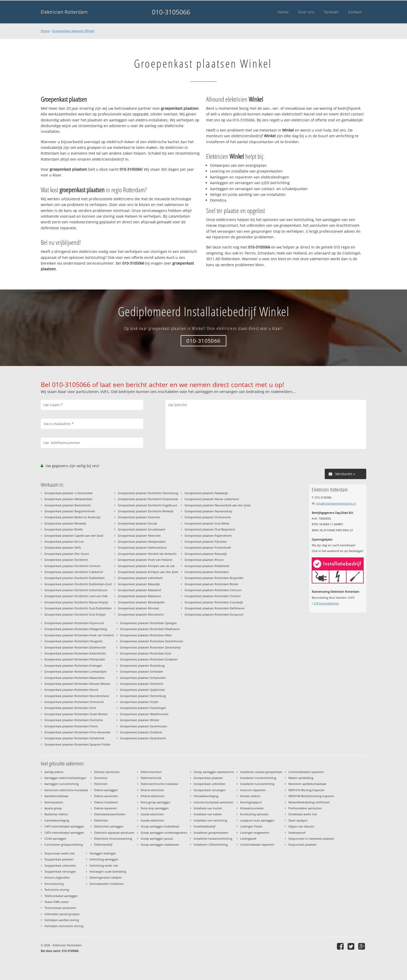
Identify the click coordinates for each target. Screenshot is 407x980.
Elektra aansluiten (106, 796)
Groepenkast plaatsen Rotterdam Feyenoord (74, 623)
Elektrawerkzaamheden (110, 814)
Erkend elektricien (153, 796)
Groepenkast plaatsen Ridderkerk (207, 566)
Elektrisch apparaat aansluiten (114, 833)
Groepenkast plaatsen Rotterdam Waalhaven (150, 629)
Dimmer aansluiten (107, 772)
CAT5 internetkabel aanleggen (64, 826)
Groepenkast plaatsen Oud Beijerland (210, 529)
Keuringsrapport (251, 802)
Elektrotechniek (151, 778)
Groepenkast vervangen (210, 790)
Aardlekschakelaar (56, 796)
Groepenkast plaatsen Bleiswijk (65, 523)
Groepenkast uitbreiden (210, 784)
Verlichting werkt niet (104, 865)
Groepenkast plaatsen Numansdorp (208, 511)
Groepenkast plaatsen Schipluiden (143, 678)
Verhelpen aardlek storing (62, 920)
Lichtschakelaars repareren (306, 772)
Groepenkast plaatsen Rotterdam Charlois (213, 596)
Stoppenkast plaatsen (59, 859)
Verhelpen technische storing (64, 926)
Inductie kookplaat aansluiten (214, 802)
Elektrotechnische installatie (159, 784)
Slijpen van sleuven (301, 826)
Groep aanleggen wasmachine (214, 772)
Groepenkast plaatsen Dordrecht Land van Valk (76, 596)
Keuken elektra (250, 796)
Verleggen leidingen (103, 853)
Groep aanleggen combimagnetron (164, 833)
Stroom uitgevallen (57, 877)
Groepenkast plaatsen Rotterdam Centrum (213, 590)
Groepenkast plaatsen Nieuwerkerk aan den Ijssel (218, 505)
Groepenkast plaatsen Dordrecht (66, 560)
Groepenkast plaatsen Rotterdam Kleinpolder (75, 659)
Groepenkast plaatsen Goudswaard (141, 529)
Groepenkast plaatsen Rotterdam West (146, 635)
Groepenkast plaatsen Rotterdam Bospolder (214, 578)
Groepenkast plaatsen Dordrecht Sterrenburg (148, 493)
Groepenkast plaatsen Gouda (137, 523)
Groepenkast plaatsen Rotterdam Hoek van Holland (79, 635)
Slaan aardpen (298, 820)
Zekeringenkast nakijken (106, 877)
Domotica (101, 778)
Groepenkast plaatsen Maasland (139, 590)
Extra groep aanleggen (156, 802)
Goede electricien (152, 814)
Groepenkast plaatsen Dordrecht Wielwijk (146, 511)
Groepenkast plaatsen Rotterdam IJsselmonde (75, 647)
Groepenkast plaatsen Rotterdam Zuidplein (149, 659)
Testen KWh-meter (57, 902)
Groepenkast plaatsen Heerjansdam (142, 541)
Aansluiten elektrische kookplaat (66, 790)
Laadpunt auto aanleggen (257, 820)
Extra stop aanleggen (155, 808)
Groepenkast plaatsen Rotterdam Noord (71, 690)
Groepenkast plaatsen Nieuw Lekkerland (212, 499)
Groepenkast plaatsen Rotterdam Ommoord (74, 702)
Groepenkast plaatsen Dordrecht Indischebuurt (76, 590)
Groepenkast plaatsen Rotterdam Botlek (211, 584)
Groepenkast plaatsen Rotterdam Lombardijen (76, 671)
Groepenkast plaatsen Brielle (64, 529)
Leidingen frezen (251, 826)
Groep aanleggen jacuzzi (157, 838)
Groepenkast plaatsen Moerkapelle (141, 602)
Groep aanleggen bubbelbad (160, 826)
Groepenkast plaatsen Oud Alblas (207, 523)
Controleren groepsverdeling (64, 844)
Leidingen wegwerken (255, 833)
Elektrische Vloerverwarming (113, 838)
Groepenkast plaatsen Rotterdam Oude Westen (76, 714)
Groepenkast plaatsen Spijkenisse (142, 690)
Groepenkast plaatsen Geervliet (139, 517)
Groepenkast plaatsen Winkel (73, 31)
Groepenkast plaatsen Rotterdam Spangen (148, 623)
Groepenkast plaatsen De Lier (64, 541)
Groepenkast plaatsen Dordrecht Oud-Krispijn (75, 614)
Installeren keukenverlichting (213, 838)
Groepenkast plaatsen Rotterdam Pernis (71, 726)
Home (45, 31)
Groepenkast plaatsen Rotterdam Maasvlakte (74, 678)
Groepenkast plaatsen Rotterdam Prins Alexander (77, 732)
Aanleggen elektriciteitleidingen (65, 778)
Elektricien (101, 820)
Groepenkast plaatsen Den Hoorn (67, 554)
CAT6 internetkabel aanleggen (64, 833)
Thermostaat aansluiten (60, 908)
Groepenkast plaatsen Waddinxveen (144, 714)
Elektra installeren (106, 802)
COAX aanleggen (55, 838)
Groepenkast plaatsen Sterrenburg (143, 696)
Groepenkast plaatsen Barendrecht (68, 505)
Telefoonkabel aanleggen (61, 896)
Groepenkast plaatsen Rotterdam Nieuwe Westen (77, 684)
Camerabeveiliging (57, 820)
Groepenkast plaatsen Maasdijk (139, 584)
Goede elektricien (152, 820)
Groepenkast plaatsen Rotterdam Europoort (214, 614)
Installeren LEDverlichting (211, 844)
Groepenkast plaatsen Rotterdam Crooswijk (214, 602)
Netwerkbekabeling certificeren (309, 802)
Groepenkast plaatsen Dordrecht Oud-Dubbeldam (78, 608)
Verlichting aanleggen (104, 859)
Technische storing (57, 890)
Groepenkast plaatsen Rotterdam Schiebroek (74, 738)
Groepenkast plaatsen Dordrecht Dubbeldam (74, 578)
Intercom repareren (253, 790)
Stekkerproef (297, 833)
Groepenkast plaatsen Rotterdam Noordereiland (77, 696)
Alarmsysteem (54, 802)
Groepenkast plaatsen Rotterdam (207, 572)
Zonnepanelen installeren (107, 884)
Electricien (101, 784)
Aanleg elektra (54, 772)
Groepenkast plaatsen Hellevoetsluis (142, 547)
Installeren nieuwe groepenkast (261, 772)
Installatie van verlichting (210, 820)
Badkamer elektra (56, 814)
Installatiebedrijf (205, 826)
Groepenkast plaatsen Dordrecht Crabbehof (74, 572)
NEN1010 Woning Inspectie (306, 790)
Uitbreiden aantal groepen (62, 914)
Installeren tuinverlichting (257, 784)
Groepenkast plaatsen (208, 778)
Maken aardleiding (301, 778)
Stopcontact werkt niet (60, 853)
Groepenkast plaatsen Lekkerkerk (140, 578)
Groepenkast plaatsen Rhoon (204, 560)
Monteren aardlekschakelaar (307, 784)
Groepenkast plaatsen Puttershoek (208, 547)
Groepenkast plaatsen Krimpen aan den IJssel (148, 572)
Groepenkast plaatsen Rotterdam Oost (70, 708)
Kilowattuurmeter (252, 808)
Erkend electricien (152, 790)
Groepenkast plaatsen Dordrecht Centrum (72, 566)
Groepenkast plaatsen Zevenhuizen (144, 726)
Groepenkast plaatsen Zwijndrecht (143, 738)
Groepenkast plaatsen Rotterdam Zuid (145, 653)
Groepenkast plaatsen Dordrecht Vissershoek (148, 499)
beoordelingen (326, 603)
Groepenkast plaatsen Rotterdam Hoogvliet (73, 641)
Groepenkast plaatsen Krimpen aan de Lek (146, 566)
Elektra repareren (106, 808)
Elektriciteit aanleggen (109, 826)
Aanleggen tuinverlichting (62, 784)
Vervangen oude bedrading (108, 871)
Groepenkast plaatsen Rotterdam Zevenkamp (150, 647)
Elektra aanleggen (106, 790)
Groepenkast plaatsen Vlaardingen (143, 708)
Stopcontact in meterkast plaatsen (311, 838)
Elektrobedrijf (103, 844)
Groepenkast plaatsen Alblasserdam (68, 499)
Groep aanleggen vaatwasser (160, 844)
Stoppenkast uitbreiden (60, 865)
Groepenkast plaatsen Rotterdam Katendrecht (75, 653)
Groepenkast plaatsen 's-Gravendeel (69, 493)
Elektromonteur (151, 772)
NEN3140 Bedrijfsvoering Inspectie (311, 796)
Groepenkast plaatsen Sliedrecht (142, 684)
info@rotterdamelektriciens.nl (336, 503)
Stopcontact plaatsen (303, 844)
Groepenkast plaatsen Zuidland (141, 732)
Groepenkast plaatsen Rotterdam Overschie (74, 720)
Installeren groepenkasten (211, 833)
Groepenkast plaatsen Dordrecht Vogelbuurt (148, 505)
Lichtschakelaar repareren (257, 844)
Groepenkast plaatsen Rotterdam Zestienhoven (152, 641)
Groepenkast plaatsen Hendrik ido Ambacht (147, 554)
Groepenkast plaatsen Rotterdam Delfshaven (215, 608)
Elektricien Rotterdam (64, 12)
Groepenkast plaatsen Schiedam (141, 671)
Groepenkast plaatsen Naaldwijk (206, 493)
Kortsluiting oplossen (254, 814)
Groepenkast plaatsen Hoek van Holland (145, 560)
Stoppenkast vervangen (60, 871)
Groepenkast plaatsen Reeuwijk (206, 554)
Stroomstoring (54, 884)
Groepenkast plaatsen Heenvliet (139, 536)
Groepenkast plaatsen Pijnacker (206, 541)
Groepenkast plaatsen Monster (138, 608)
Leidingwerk (248, 838)
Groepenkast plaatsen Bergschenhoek (70, 511)
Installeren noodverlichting (258, 778)
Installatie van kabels (208, 814)
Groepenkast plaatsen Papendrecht (208, 536)
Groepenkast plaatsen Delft (63, 547)
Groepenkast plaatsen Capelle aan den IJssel (74, 536)
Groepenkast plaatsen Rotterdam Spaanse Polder (77, 744)
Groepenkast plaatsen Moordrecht (141, 614)
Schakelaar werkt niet (303, 814)
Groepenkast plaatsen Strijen (139, 702)
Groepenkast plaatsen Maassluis (139, 596)
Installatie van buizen (208, 808)
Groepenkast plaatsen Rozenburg (142, 665)
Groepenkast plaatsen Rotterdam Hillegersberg (76, 629)
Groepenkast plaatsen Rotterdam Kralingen (73, 665)
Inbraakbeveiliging (206, 796)
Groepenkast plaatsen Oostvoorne (208, 517)
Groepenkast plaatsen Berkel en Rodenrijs (72, 517)
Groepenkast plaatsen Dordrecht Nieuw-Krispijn (76, 602)
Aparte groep (53, 808)
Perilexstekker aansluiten (305, 808)
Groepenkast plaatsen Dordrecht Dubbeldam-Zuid (78, 584)
